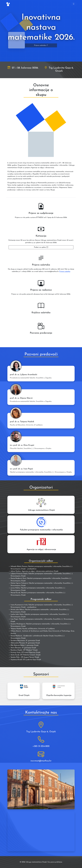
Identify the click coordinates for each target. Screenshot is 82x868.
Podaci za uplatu (41, 247)
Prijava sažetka (65, 272)
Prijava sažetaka (41, 45)
